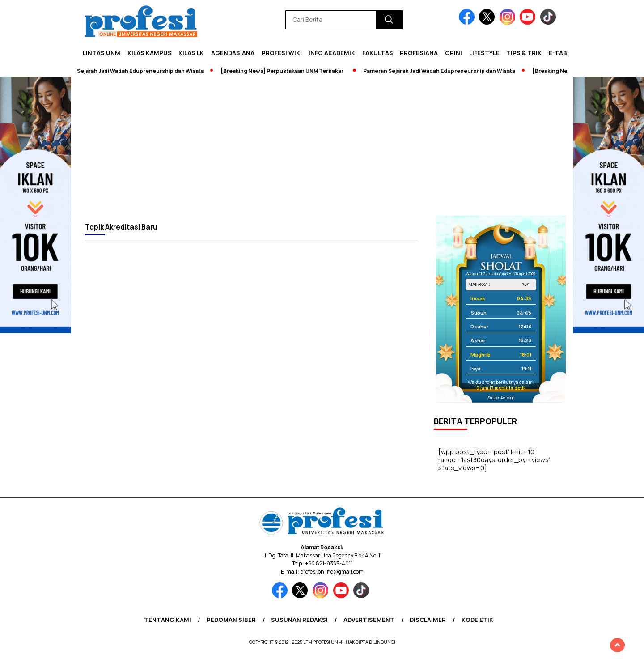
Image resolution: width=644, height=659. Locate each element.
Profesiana (419, 53)
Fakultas (378, 53)
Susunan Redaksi (299, 620)
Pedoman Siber (231, 620)
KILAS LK (191, 53)
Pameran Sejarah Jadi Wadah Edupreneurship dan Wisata (137, 71)
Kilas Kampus (150, 53)
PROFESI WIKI (282, 53)
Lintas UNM (102, 53)
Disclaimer (428, 620)
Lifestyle (484, 53)
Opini (453, 53)
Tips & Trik (524, 53)
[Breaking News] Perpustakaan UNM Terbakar (291, 71)
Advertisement (369, 620)
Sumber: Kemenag (501, 398)
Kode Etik (477, 620)
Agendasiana (233, 53)
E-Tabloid (565, 53)
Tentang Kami (167, 620)
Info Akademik (332, 53)
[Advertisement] (322, 149)
